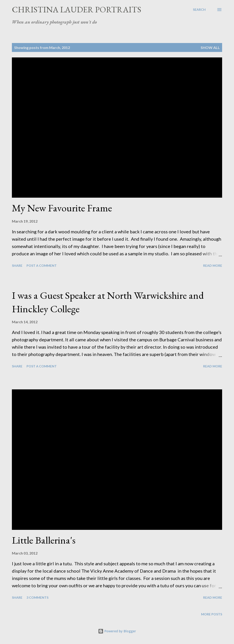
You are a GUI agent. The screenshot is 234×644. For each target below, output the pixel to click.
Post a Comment (42, 265)
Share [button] (17, 265)
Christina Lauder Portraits (77, 9)
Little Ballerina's (44, 540)
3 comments (37, 597)
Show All (210, 47)
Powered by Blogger (117, 631)
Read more (213, 265)
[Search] (199, 10)
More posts (212, 614)
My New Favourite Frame (62, 208)
